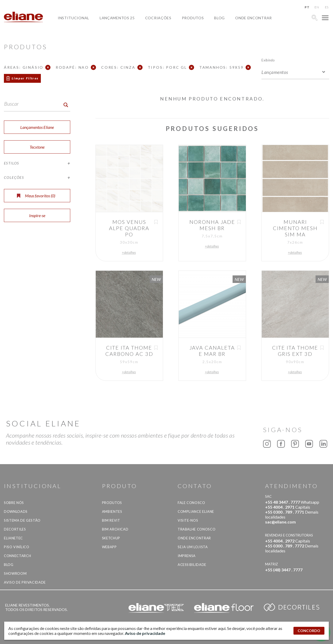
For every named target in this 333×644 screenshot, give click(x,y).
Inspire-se (37, 215)
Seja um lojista (193, 547)
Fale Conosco (191, 503)
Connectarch (17, 556)
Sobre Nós (14, 503)
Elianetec (13, 538)
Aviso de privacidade (25, 582)
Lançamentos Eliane (37, 127)
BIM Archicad (115, 529)
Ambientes (112, 512)
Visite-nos (188, 520)
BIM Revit (111, 520)
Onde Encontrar (254, 18)
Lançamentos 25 (117, 18)
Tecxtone (37, 147)
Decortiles (15, 529)
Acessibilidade (192, 565)
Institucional (73, 18)
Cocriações (158, 18)
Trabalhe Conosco (197, 529)
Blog (219, 18)
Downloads (16, 512)
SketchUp (111, 538)
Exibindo (268, 60)
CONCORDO (309, 631)
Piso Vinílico (17, 547)
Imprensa (187, 556)
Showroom (15, 573)
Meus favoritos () (36, 196)
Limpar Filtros (25, 78)
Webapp (109, 547)
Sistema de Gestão (22, 520)
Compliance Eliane (196, 512)
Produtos (193, 18)
